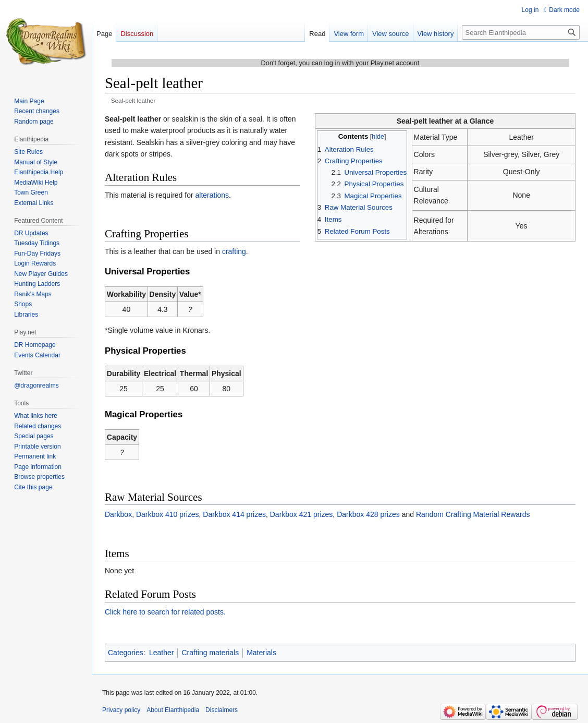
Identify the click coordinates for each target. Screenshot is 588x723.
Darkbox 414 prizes (234, 514)
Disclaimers (222, 710)
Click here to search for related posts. (165, 612)
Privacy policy (121, 710)
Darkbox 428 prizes (368, 514)
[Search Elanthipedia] (521, 32)
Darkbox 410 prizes (168, 514)
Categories (126, 653)
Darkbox (118, 514)
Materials (261, 653)
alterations (212, 195)
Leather (161, 653)
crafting (234, 251)
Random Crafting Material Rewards (473, 514)
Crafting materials (210, 653)
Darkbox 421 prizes (302, 514)
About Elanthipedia (173, 710)
